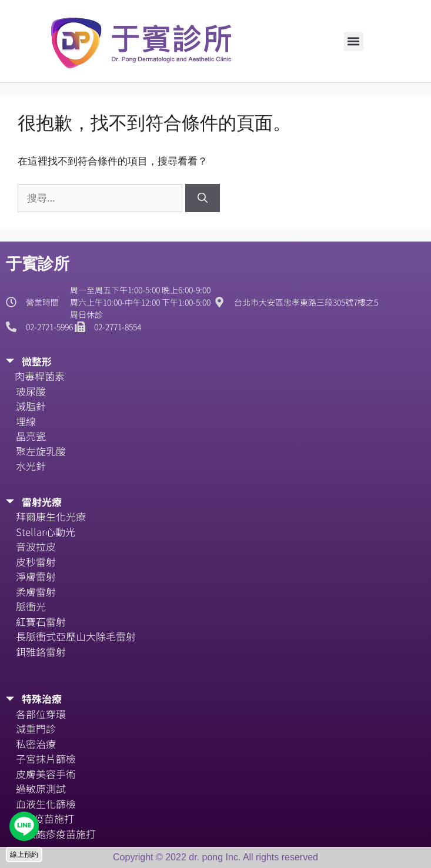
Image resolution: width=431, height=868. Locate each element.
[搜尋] (203, 198)
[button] (354, 41)
